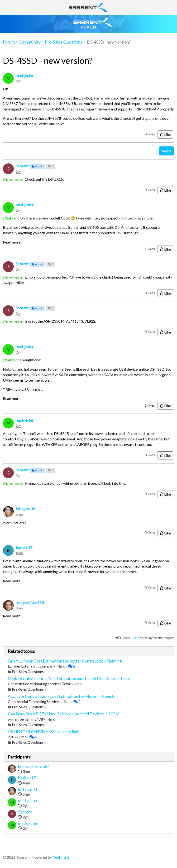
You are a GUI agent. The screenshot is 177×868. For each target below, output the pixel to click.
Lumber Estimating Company (32, 666)
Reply (166, 151)
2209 (12, 737)
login (135, 638)
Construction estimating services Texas (40, 684)
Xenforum (61, 857)
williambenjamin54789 (27, 719)
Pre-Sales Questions (28, 672)
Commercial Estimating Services (34, 701)
